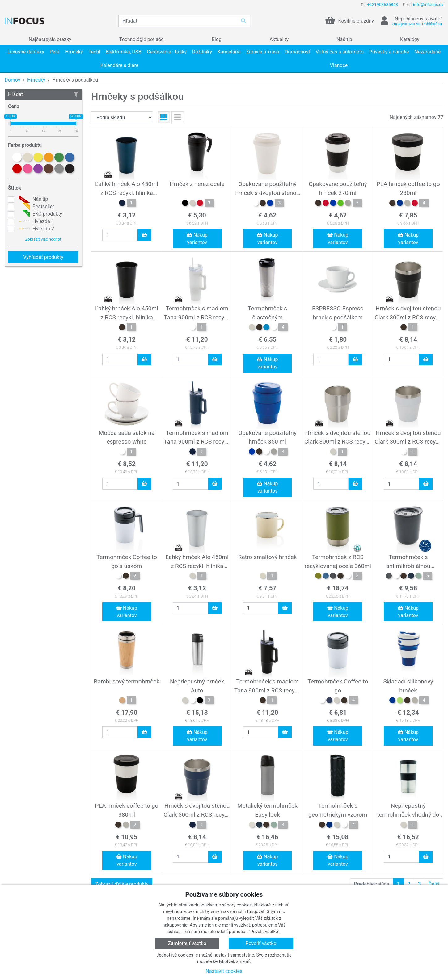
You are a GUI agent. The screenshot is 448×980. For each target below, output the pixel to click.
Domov (12, 80)
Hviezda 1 (36, 221)
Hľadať (43, 94)
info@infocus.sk (428, 4)
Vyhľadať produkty (43, 257)
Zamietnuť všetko (187, 943)
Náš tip (33, 199)
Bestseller (36, 207)
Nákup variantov (197, 239)
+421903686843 (382, 4)
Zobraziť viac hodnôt (43, 239)
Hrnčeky (36, 80)
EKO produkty (40, 214)
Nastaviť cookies (224, 971)
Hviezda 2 (36, 229)
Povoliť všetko (261, 943)
